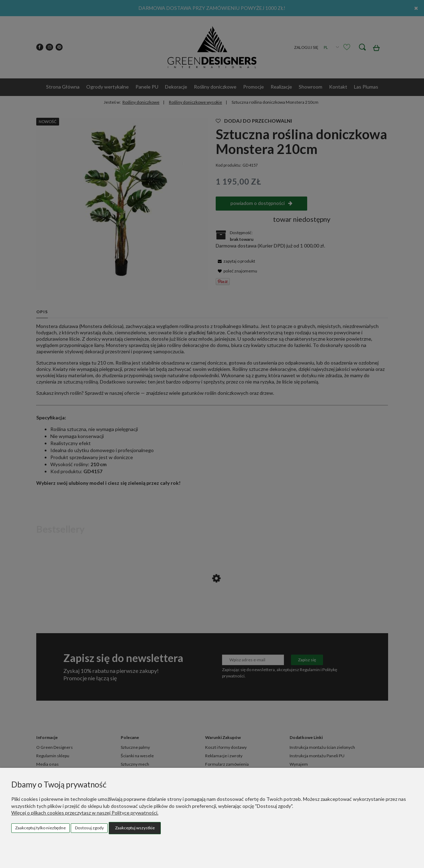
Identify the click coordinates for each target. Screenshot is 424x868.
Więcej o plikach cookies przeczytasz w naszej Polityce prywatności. (85, 813)
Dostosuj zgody (89, 828)
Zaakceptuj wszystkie (135, 828)
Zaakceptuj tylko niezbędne (40, 828)
